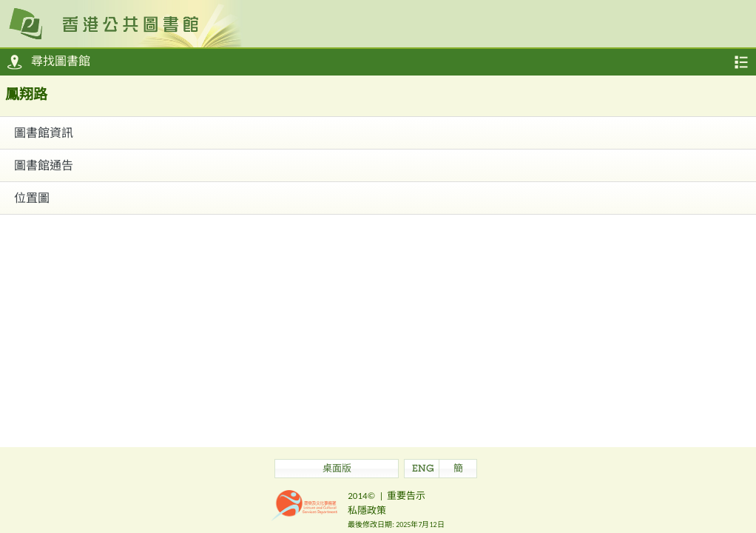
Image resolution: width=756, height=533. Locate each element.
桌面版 (337, 470)
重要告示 (406, 496)
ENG (423, 470)
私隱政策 (367, 510)
